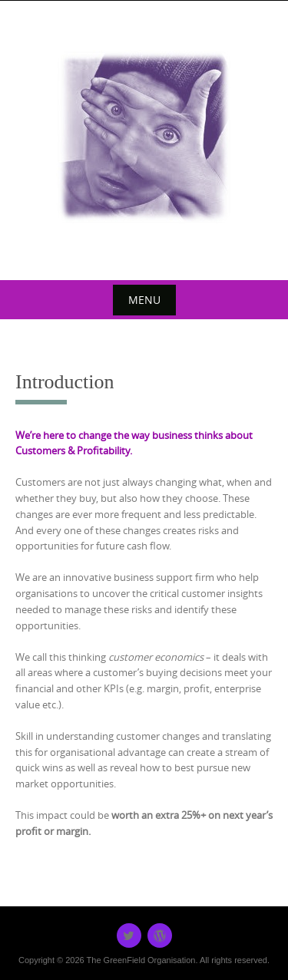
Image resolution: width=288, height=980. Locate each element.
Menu (144, 300)
